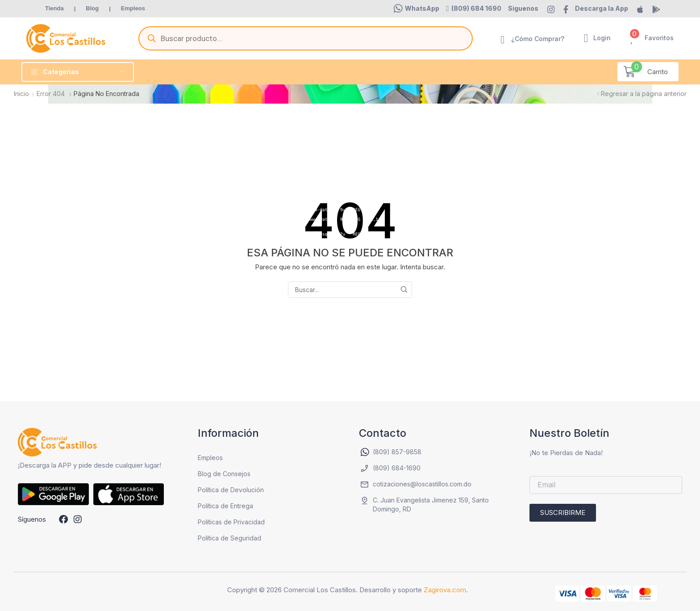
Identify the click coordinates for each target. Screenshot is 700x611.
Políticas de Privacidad (231, 522)
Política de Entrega (225, 506)
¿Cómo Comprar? (538, 39)
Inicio (21, 94)
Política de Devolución (231, 490)
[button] (417, 8)
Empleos (210, 458)
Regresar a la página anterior (644, 94)
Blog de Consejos (224, 474)
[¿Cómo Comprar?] (503, 40)
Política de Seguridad (229, 538)
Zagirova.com (445, 590)
